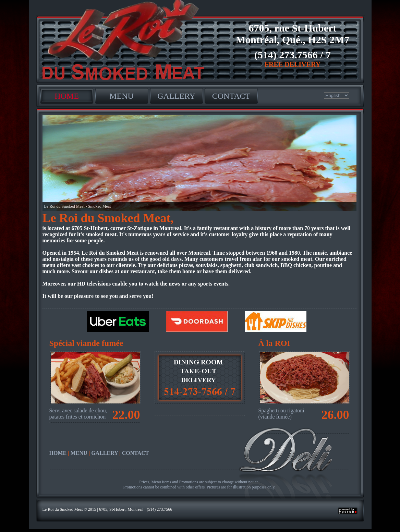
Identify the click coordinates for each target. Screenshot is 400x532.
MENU (122, 96)
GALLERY (176, 96)
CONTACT (231, 96)
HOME (67, 96)
